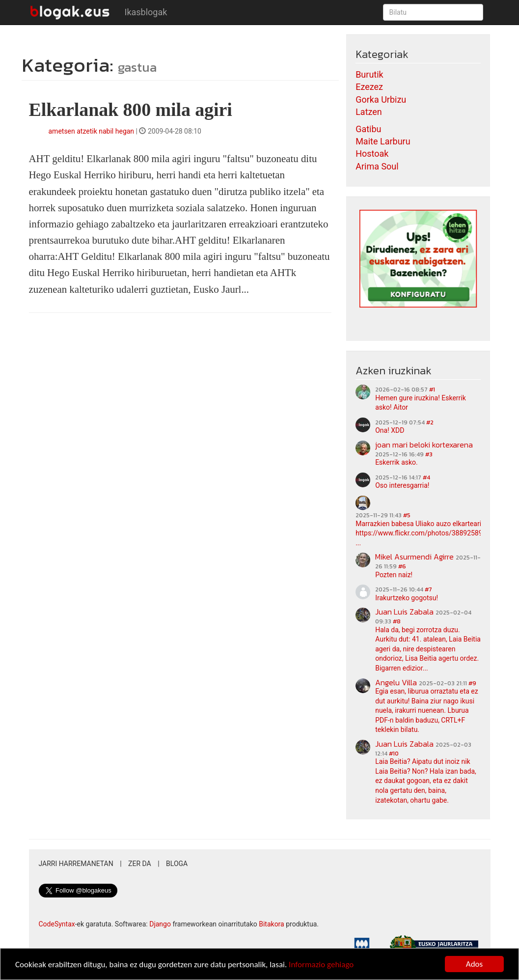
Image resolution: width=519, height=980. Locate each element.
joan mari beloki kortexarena (424, 445)
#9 (472, 683)
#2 (430, 422)
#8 (397, 621)
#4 (426, 477)
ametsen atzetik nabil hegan (92, 131)
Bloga (177, 864)
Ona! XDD (390, 430)
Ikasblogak (146, 12)
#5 (407, 515)
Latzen (369, 112)
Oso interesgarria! (402, 485)
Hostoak (372, 154)
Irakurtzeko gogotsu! (407, 598)
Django (160, 924)
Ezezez (369, 87)
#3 (429, 454)
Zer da (140, 864)
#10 (394, 754)
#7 (428, 589)
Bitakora (272, 924)
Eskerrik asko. (396, 462)
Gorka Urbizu (381, 99)
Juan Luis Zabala (404, 612)
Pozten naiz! (394, 575)
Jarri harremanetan (76, 864)
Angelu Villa (396, 682)
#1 (432, 390)
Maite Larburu (383, 141)
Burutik (369, 74)
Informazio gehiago (321, 966)
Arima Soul (377, 166)
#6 (402, 566)
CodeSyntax (57, 924)
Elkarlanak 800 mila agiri (131, 110)
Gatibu (368, 129)
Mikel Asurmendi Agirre (414, 557)
